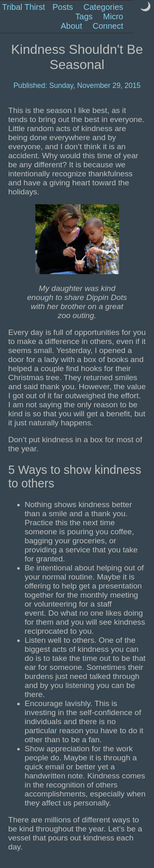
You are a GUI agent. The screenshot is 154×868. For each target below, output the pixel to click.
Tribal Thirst (23, 7)
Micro (113, 16)
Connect (108, 26)
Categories (103, 7)
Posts (63, 7)
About (71, 26)
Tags (84, 16)
